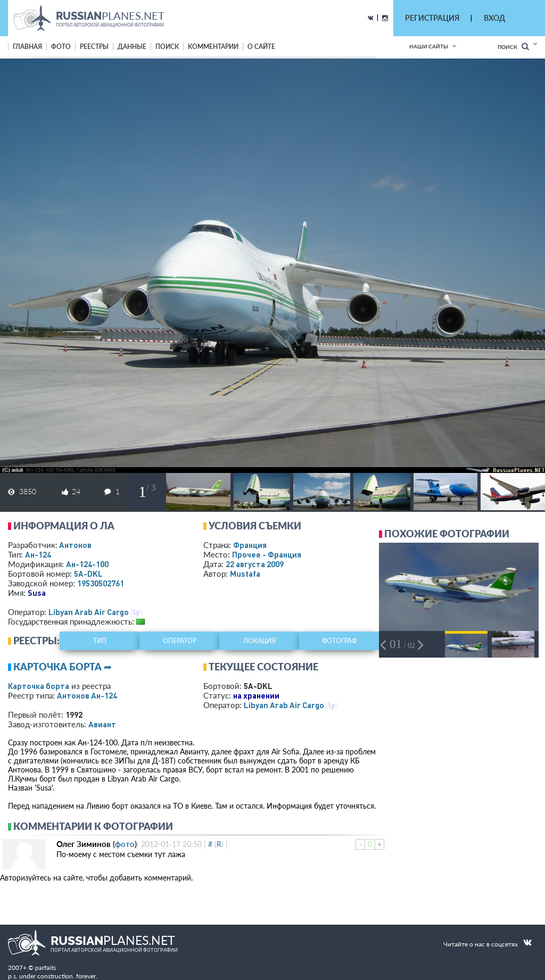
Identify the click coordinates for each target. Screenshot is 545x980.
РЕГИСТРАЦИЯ (432, 18)
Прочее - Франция (267, 554)
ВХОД (494, 18)
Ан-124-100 (87, 564)
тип (100, 641)
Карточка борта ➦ (63, 667)
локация (259, 641)
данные (132, 47)
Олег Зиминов (84, 844)
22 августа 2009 (255, 564)
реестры (94, 47)
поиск (167, 47)
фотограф (339, 641)
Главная (27, 47)
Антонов (75, 545)
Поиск (513, 47)
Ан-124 (38, 554)
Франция (250, 545)
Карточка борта (39, 686)
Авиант (102, 724)
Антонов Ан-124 (87, 695)
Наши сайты (429, 46)
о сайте (261, 47)
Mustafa (245, 574)
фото (61, 47)
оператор (180, 641)
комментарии (213, 47)
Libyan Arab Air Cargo (89, 612)
